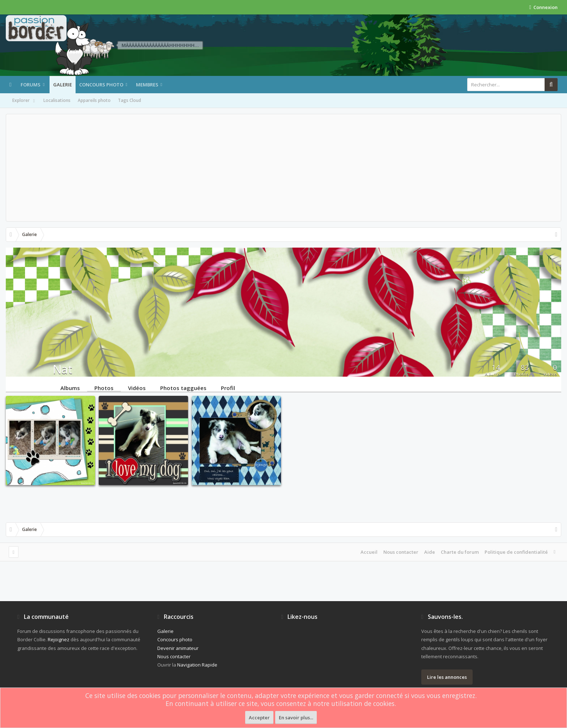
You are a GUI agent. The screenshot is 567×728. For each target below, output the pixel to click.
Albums (70, 387)
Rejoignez (59, 639)
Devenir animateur (178, 648)
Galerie (63, 85)
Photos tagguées (183, 387)
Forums (31, 85)
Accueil (369, 552)
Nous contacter (401, 552)
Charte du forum (460, 552)
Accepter (259, 718)
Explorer (24, 101)
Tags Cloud (129, 100)
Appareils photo (94, 100)
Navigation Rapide (197, 665)
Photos (104, 387)
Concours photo (101, 85)
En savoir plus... (296, 718)
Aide (430, 552)
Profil (228, 387)
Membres (147, 85)
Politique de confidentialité (516, 552)
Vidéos (137, 387)
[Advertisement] (283, 168)
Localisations (57, 100)
